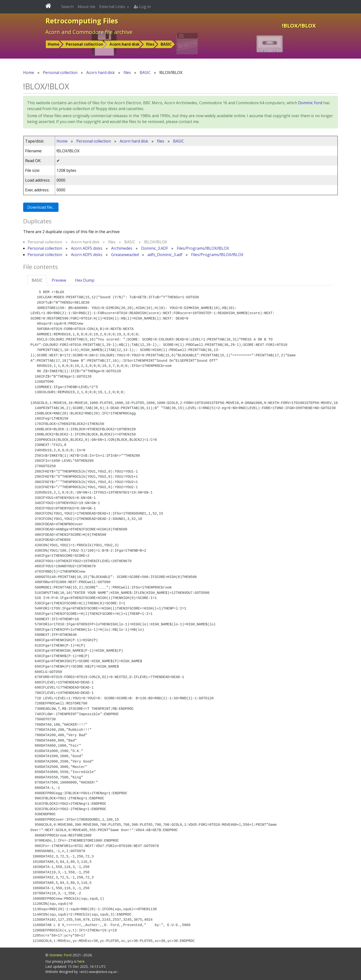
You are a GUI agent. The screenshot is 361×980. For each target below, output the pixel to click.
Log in (142, 7)
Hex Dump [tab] (85, 280)
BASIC (166, 44)
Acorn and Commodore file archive (89, 32)
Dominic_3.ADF (155, 248)
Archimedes (122, 248)
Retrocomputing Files (82, 21)
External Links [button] (113, 7)
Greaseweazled (125, 255)
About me (86, 7)
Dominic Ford (310, 103)
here (81, 961)
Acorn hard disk (125, 44)
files (150, 44)
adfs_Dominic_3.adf (165, 255)
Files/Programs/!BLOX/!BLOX (203, 248)
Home (54, 44)
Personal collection (84, 44)
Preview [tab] (59, 280)
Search (67, 7)
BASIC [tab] (37, 280)
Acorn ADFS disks (87, 248)
